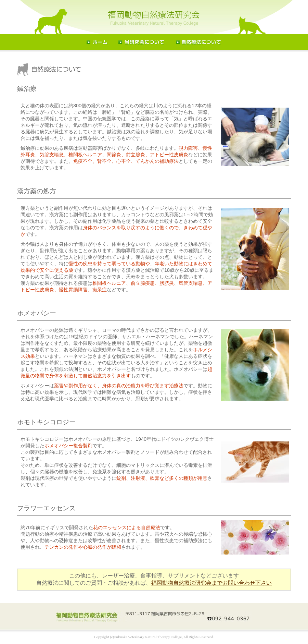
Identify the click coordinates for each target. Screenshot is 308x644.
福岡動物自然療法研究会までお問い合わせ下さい (211, 583)
